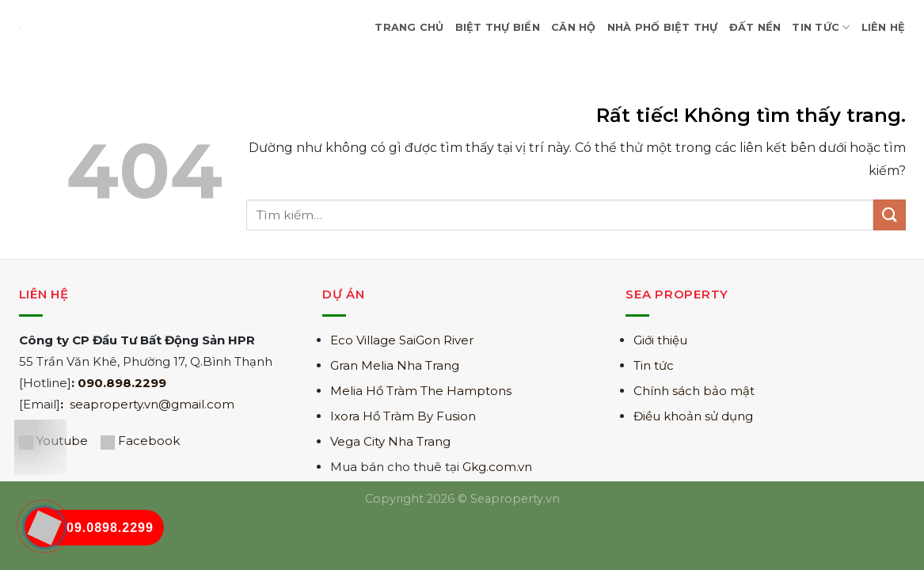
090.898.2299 (122, 383)
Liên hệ (884, 27)
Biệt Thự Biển (498, 27)
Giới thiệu (660, 340)
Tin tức (654, 365)
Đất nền (755, 27)
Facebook (149, 441)
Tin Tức (821, 27)
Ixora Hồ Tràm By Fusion (403, 416)
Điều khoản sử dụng (693, 416)
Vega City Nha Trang (390, 441)
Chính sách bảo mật (694, 391)
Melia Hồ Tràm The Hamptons (421, 391)
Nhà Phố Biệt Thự (663, 27)
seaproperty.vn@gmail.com (152, 404)
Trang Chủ (409, 27)
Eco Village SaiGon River (402, 340)
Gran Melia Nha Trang (395, 365)
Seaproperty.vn (515, 499)
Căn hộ (574, 27)
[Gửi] (889, 215)
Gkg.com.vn (497, 467)
